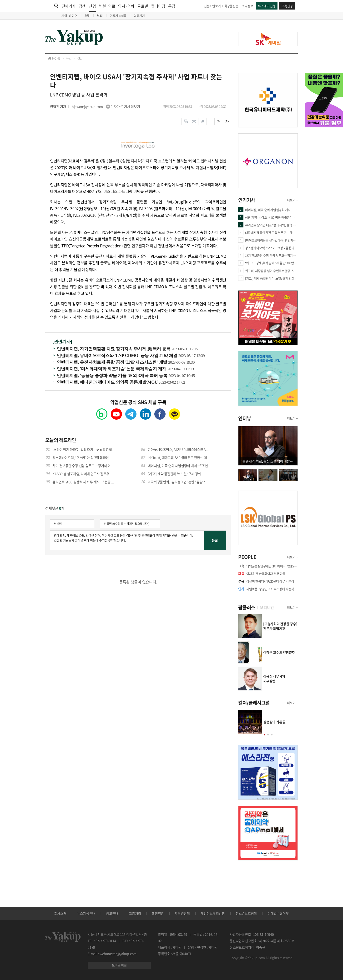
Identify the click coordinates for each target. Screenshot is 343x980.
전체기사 (69, 6)
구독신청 (287, 6)
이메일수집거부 (278, 913)
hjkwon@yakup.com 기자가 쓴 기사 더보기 (106, 106)
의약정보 (247, 6)
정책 (82, 6)
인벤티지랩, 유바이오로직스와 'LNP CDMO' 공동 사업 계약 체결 (118, 356)
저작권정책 (182, 913)
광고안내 (112, 913)
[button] (265, 735)
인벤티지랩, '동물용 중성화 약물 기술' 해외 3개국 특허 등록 (113, 376)
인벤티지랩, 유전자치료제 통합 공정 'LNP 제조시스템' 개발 (112, 362)
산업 (92, 8)
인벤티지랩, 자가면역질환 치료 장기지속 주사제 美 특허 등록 (114, 349)
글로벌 (143, 6)
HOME (54, 58)
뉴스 (69, 58)
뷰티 (100, 16)
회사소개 (60, 913)
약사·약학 (126, 6)
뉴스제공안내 (86, 913)
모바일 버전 (119, 965)
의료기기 (139, 16)
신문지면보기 (212, 6)
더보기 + (292, 200)
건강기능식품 (118, 16)
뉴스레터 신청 (267, 6)
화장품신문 (231, 6)
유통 (87, 16)
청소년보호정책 (246, 913)
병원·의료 (107, 6)
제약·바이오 (69, 16)
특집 (172, 6)
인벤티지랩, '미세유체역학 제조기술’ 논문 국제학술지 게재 (112, 369)
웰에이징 (158, 6)
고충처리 (135, 913)
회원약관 (158, 913)
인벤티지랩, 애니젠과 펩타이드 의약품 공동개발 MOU (108, 382)
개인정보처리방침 (213, 913)
